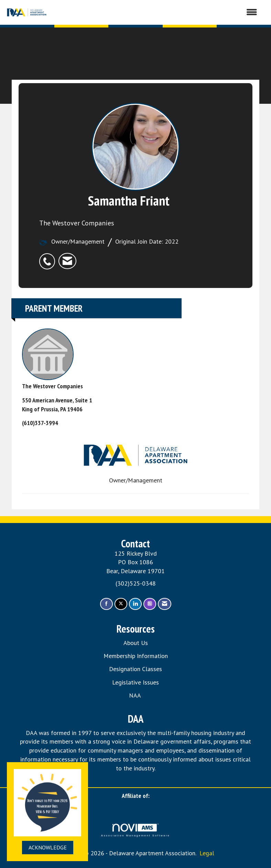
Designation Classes (135, 669)
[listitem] (49, 258)
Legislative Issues (135, 682)
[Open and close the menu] (156, 12)
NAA (136, 695)
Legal (207, 853)
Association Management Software (135, 830)
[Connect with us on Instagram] (150, 604)
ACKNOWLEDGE (48, 847)
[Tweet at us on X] (121, 604)
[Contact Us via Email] (165, 604)
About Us (136, 643)
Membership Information (136, 656)
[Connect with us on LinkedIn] (135, 604)
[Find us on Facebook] (106, 604)
